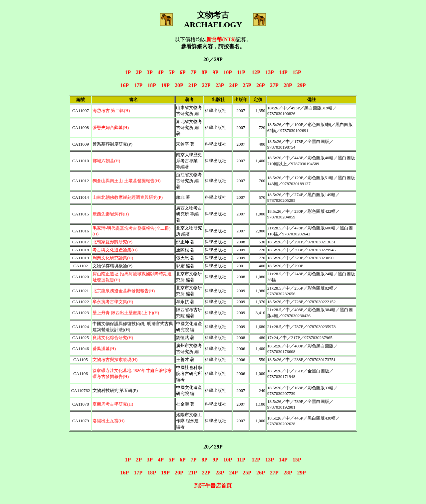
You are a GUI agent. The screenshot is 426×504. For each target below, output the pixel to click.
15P (297, 72)
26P (260, 85)
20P (179, 85)
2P (139, 72)
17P (138, 85)
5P (172, 72)
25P (247, 85)
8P (205, 72)
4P (161, 72)
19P (165, 85)
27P (274, 85)
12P (256, 72)
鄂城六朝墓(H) (106, 161)
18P (152, 85)
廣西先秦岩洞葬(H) (111, 214)
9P (215, 72)
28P (288, 85)
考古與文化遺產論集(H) (115, 250)
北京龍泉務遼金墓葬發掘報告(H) (124, 291)
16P (124, 85)
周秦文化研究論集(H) (113, 258)
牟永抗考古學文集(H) (113, 302)
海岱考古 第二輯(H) (111, 111)
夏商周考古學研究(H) (113, 404)
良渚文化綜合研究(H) (113, 338)
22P (206, 85)
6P (183, 72)
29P (302, 85)
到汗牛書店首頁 (213, 486)
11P (241, 72)
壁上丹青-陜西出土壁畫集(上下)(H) (126, 313)
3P (150, 72)
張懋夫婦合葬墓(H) (111, 127)
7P (194, 72)
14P (283, 72)
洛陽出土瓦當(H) (108, 421)
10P (227, 72)
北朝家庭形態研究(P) (112, 242)
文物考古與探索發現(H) (115, 360)
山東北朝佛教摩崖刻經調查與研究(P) (128, 197)
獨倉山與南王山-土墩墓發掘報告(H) (126, 181)
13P (269, 72)
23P (220, 85)
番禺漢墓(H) (104, 349)
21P (193, 85)
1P (128, 72)
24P (233, 85)
